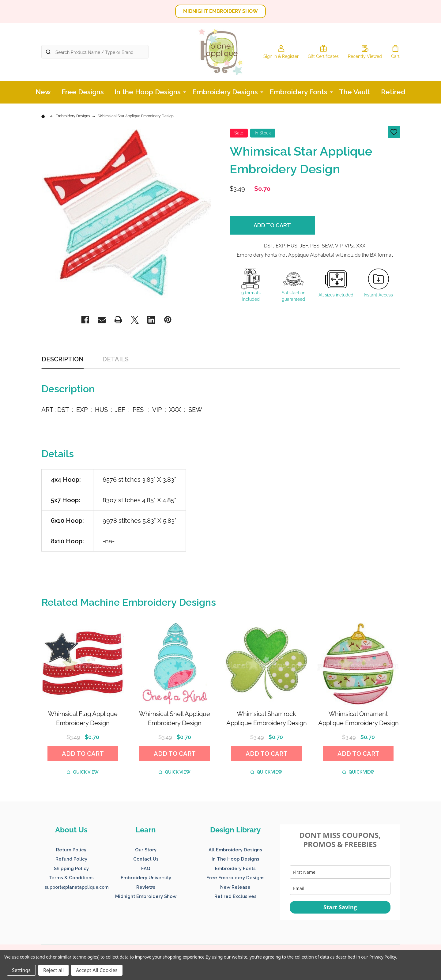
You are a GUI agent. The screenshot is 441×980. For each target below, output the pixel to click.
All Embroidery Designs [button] (235, 850)
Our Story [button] (146, 850)
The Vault (355, 92)
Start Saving (340, 907)
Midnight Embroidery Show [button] (146, 896)
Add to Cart (272, 225)
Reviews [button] (146, 887)
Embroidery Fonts (298, 92)
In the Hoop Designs (148, 92)
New (43, 92)
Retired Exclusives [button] (236, 896)
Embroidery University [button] (146, 878)
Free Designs (83, 92)
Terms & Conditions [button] (71, 878)
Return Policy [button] (71, 850)
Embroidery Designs (225, 92)
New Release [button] (235, 887)
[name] (340, 872)
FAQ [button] (146, 869)
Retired (393, 92)
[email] (340, 888)
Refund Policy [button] (71, 859)
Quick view (83, 772)
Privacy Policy (383, 957)
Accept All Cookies (97, 970)
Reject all (53, 970)
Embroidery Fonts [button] (235, 869)
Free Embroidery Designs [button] (236, 878)
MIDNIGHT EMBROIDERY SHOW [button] (221, 11)
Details (115, 359)
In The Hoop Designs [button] (236, 859)
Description (63, 359)
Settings (21, 970)
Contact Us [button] (146, 859)
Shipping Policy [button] (71, 869)
